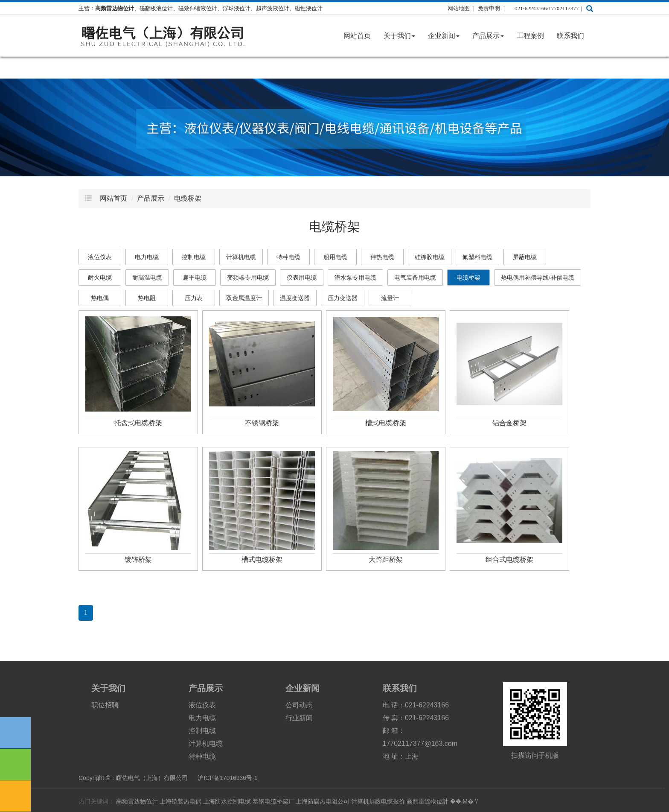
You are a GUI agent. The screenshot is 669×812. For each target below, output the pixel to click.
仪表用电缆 (302, 278)
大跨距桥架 (386, 559)
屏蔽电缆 (525, 257)
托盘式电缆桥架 (138, 423)
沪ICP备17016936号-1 (227, 778)
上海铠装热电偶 (180, 801)
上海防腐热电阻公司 (323, 801)
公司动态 (299, 705)
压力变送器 (343, 298)
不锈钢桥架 (262, 423)
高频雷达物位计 (137, 801)
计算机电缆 (241, 257)
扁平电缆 (195, 278)
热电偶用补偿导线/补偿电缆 (538, 278)
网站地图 (459, 8)
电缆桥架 (188, 198)
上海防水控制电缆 (227, 801)
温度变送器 (295, 298)
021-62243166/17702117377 (547, 8)
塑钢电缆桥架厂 (273, 801)
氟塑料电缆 (477, 257)
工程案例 (530, 36)
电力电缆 (147, 257)
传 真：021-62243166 (416, 718)
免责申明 (490, 8)
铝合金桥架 (509, 423)
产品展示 (488, 36)
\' (477, 801)
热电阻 (147, 298)
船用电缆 (335, 257)
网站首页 (357, 36)
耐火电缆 (100, 278)
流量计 (390, 298)
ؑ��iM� (462, 801)
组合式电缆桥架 (509, 559)
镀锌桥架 (138, 559)
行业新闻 (299, 718)
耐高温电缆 (147, 278)
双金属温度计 (244, 298)
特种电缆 (288, 257)
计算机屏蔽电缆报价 (378, 801)
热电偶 (100, 298)
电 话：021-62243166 (416, 705)
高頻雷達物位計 (428, 801)
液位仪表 (100, 257)
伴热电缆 (382, 257)
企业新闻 (444, 36)
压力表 (194, 298)
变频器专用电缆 (248, 278)
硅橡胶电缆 (430, 257)
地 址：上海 (401, 756)
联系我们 (570, 36)
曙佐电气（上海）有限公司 (152, 778)
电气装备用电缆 (415, 278)
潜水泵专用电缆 (355, 278)
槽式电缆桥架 (386, 423)
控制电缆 (194, 257)
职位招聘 (105, 705)
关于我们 (399, 36)
